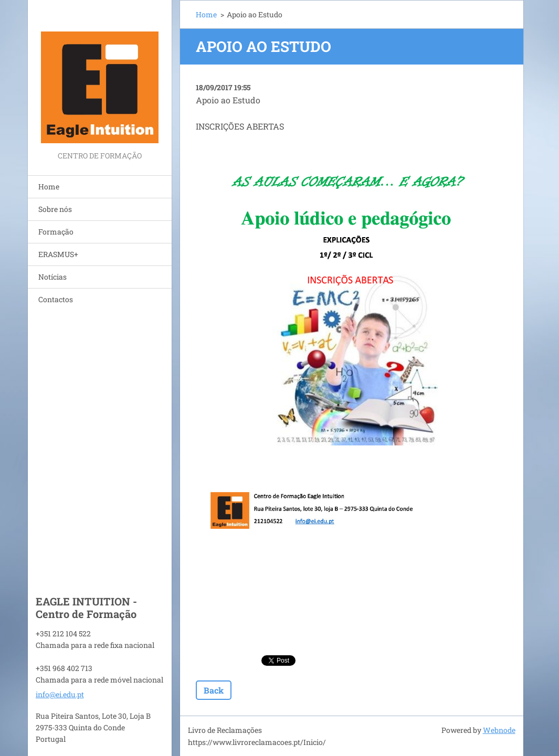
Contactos (56, 299)
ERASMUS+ (58, 254)
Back (214, 690)
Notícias (52, 277)
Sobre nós (55, 209)
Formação (56, 232)
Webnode (499, 730)
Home (49, 187)
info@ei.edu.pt (60, 694)
